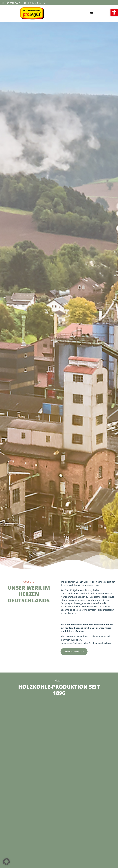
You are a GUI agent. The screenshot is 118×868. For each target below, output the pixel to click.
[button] (92, 13)
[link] (114, 12)
